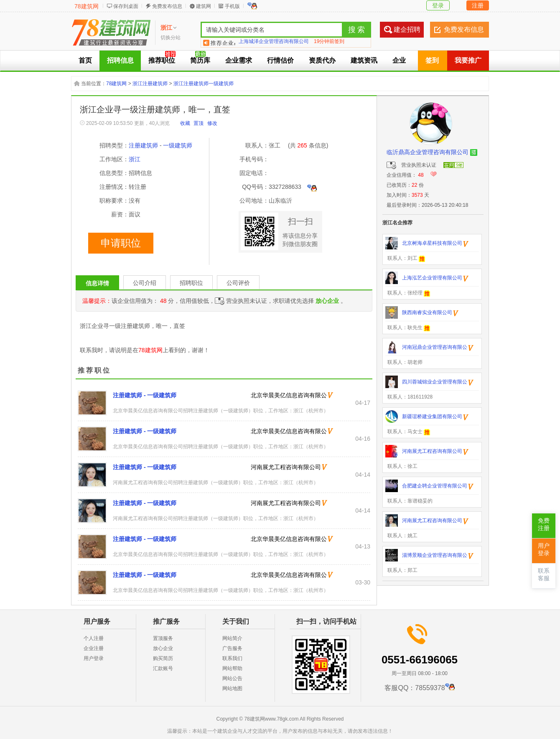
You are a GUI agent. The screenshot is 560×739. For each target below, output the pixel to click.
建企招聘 (407, 29)
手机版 (232, 6)
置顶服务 (163, 638)
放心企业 (163, 648)
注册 (478, 5)
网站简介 (232, 638)
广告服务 (232, 648)
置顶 (199, 123)
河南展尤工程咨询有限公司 (286, 467)
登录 (438, 5)
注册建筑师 (143, 145)
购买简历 (163, 658)
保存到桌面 (126, 6)
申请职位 (121, 243)
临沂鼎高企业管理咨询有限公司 (428, 152)
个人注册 (94, 638)
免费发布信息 (167, 6)
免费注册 (544, 524)
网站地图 (232, 688)
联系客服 (544, 575)
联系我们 (232, 658)
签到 (432, 60)
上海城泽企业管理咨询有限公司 (274, 43)
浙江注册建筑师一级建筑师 (204, 84)
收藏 (185, 123)
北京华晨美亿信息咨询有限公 (289, 395)
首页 (85, 60)
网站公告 (232, 678)
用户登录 (94, 658)
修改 (212, 123)
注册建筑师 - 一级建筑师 (145, 395)
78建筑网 (87, 6)
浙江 (135, 159)
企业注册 (94, 648)
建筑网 (204, 6)
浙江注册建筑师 (150, 84)
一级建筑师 (178, 145)
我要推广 (468, 60)
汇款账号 (163, 668)
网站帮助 (232, 668)
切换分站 (171, 38)
